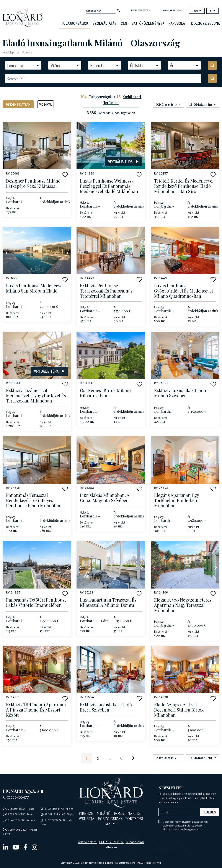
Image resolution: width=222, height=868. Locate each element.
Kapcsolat (178, 23)
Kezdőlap (9, 52)
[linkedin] (5, 847)
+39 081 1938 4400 (54, 814)
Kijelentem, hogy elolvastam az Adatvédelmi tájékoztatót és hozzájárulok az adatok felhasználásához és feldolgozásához (185, 825)
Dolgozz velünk (206, 23)
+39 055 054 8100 (15, 809)
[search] (118, 10)
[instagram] (35, 847)
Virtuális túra (123, 162)
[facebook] (26, 847)
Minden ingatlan (18, 104)
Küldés (210, 812)
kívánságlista (172, 10)
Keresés (27, 52)
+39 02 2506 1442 (54, 809)
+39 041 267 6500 (15, 820)
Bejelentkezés (140, 10)
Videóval (46, 104)
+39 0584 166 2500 (16, 830)
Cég (124, 23)
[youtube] (16, 847)
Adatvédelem (88, 842)
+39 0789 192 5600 (54, 820)
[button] (65, 175)
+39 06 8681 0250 (15, 814)
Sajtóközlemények (148, 23)
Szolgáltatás (104, 23)
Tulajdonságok (75, 23)
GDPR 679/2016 (111, 842)
